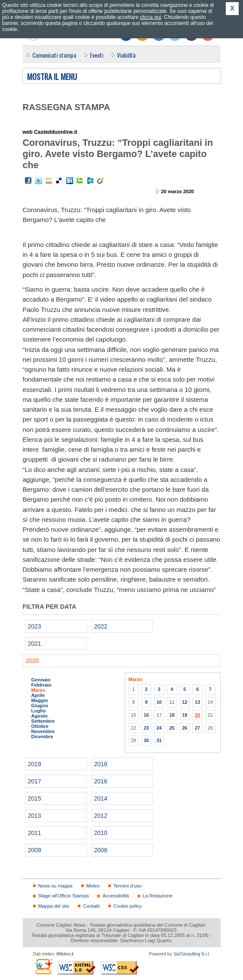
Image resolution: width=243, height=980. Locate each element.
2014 (101, 798)
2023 (35, 626)
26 (185, 728)
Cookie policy (128, 906)
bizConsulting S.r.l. (192, 954)
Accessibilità (115, 896)
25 (172, 728)
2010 (101, 833)
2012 (101, 816)
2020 (32, 661)
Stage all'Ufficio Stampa (64, 896)
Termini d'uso (128, 886)
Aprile (38, 695)
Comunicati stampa (54, 55)
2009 (35, 850)
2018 (101, 764)
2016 (101, 781)
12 (185, 702)
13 (197, 702)
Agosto (40, 716)
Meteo (93, 886)
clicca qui (150, 17)
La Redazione (158, 896)
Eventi (97, 55)
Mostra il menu (52, 77)
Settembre (43, 721)
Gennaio (41, 680)
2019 (35, 764)
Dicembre (42, 737)
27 (197, 728)
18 (172, 715)
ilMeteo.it (65, 954)
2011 (35, 833)
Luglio (38, 711)
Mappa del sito (54, 906)
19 (185, 715)
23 (146, 728)
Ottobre (40, 726)
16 (146, 715)
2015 (35, 798)
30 (146, 740)
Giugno (40, 706)
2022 (101, 626)
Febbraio (42, 685)
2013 (35, 816)
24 (159, 728)
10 (159, 702)
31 (159, 740)
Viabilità (126, 55)
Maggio (40, 700)
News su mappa (55, 886)
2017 (35, 781)
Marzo (38, 690)
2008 (101, 850)
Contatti (91, 906)
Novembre (43, 731)
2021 (35, 644)
